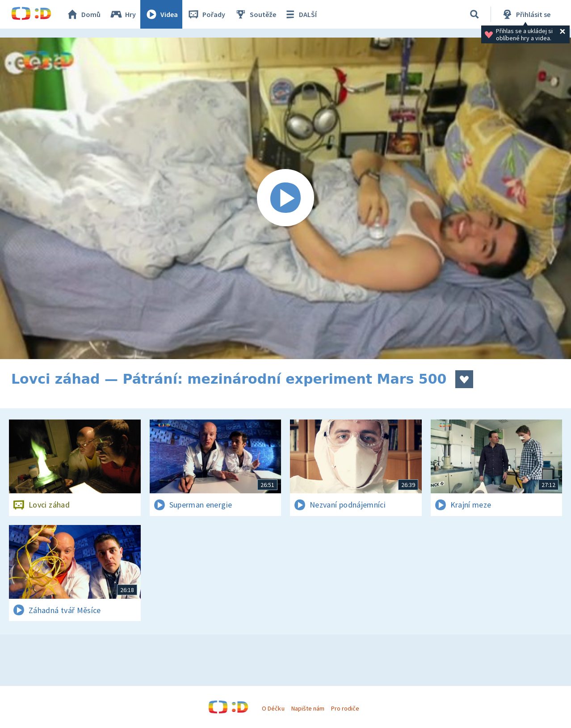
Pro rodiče (345, 708)
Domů (83, 14)
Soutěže (255, 14)
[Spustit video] (285, 198)
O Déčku (273, 708)
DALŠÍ (300, 14)
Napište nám (308, 708)
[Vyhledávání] (474, 14)
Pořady (206, 14)
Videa (161, 14)
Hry (123, 14)
